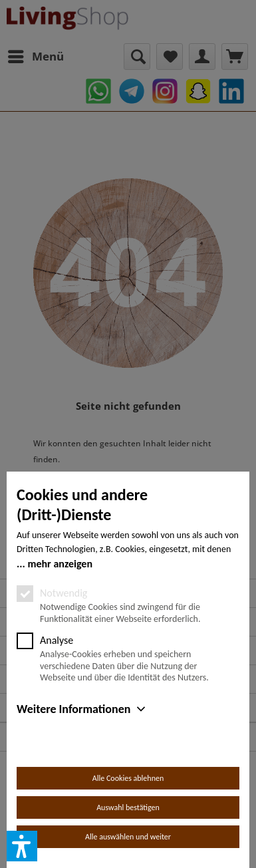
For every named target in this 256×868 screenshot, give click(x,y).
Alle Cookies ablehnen (128, 778)
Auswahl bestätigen (128, 807)
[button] (22, 846)
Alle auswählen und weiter (128, 837)
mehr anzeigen (60, 564)
